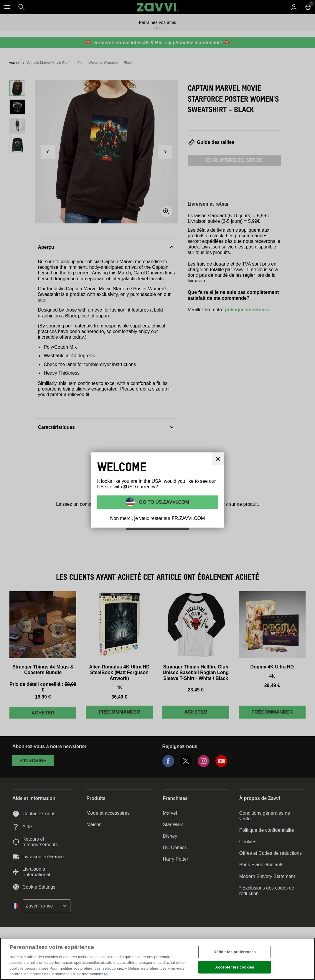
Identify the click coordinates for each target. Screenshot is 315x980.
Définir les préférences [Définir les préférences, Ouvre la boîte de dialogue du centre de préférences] (235, 952)
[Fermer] (306, 958)
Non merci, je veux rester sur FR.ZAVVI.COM (158, 518)
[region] (157, 959)
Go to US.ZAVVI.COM (163, 502)
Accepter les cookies (235, 967)
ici (106, 974)
